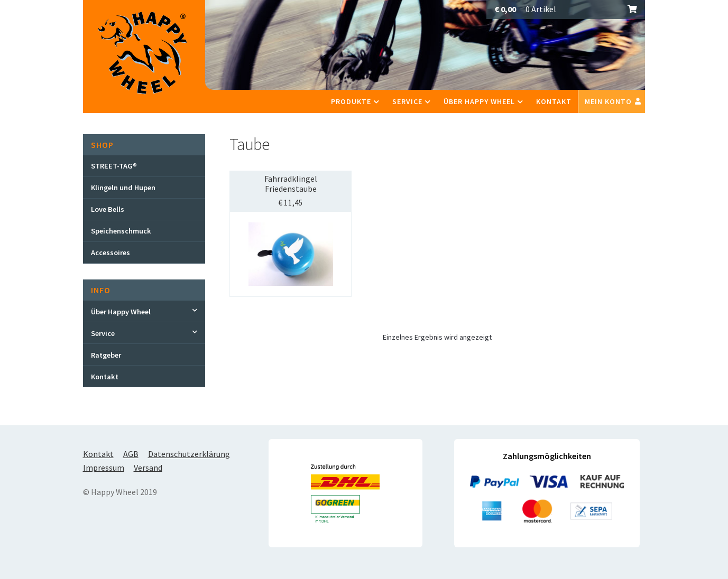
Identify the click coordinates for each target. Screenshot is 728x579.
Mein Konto (608, 101)
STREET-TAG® (114, 166)
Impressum (104, 468)
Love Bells (108, 209)
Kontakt (554, 101)
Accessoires (110, 253)
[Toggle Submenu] (144, 311)
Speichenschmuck (121, 231)
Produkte (351, 101)
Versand (148, 468)
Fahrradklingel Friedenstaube (291, 184)
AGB (131, 454)
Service (407, 101)
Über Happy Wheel (479, 101)
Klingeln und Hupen (123, 188)
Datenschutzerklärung (189, 454)
